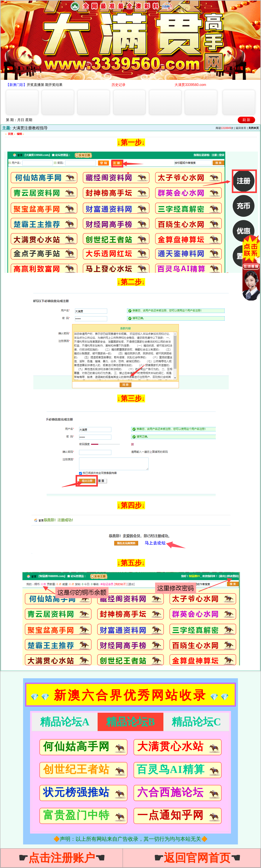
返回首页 (241, 128)
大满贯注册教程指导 (30, 128)
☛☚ (62, 858)
